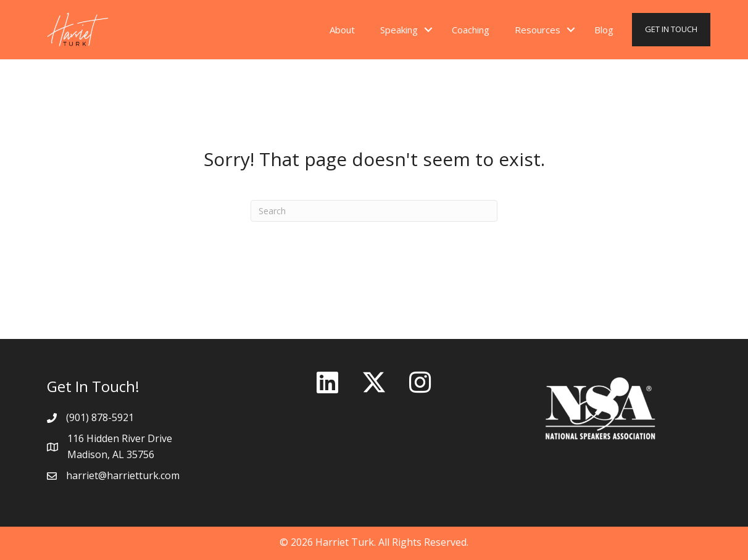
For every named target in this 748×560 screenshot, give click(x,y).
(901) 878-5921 (100, 417)
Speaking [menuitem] (399, 30)
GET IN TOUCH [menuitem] (671, 29)
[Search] (374, 211)
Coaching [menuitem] (471, 30)
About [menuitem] (342, 30)
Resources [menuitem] (538, 30)
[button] (428, 30)
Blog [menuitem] (604, 30)
